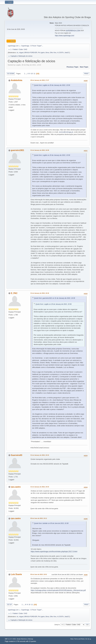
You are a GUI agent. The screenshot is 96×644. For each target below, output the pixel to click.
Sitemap (31, 639)
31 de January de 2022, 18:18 (40, 293)
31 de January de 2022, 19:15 (40, 455)
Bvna (47, 53)
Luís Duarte (16, 574)
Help (72, 639)
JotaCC (67, 53)
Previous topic (73, 67)
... (27, 74)
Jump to (57, 625)
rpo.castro (16, 487)
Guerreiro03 (17, 455)
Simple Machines (22, 639)
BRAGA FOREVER (31, 53)
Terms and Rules (79, 639)
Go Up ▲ (88, 639)
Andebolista (16, 80)
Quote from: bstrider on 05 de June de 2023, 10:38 (51, 523)
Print (86, 74)
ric (18, 53)
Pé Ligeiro (41, 53)
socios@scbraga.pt (66, 132)
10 (32, 74)
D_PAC (14, 293)
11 (34, 74)
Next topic (84, 67)
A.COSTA (60, 53)
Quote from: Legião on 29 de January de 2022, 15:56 (52, 85)
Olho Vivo (53, 53)
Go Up (9, 605)
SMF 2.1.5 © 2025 (10, 639)
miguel (21, 53)
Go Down (11, 74)
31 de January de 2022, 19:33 (40, 487)
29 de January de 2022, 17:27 (40, 80)
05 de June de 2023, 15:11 (39, 518)
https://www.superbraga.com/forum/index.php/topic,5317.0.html (54, 551)
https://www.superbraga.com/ (65, 36)
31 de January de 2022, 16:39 (40, 150)
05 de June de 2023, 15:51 (39, 574)
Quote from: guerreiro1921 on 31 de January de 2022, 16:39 (54, 298)
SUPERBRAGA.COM (73, 31)
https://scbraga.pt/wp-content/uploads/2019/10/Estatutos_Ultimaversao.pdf (58, 590)
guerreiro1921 (17, 150)
